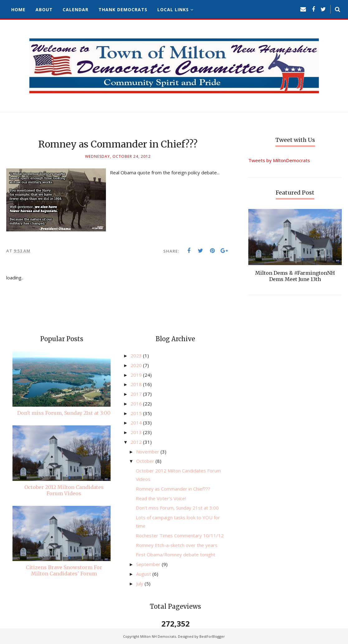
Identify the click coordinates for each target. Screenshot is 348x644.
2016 (137, 404)
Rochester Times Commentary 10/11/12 (180, 535)
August (144, 574)
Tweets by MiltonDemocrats (279, 160)
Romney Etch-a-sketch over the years (177, 545)
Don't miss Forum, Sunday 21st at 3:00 (64, 413)
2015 (137, 413)
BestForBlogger (212, 636)
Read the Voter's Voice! (161, 498)
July (140, 583)
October (146, 461)
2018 (137, 384)
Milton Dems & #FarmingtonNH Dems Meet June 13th (295, 276)
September (149, 564)
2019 (137, 375)
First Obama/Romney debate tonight (176, 554)
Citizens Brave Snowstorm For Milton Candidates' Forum (64, 570)
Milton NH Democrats (158, 636)
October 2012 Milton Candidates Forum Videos (64, 490)
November (148, 452)
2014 (137, 423)
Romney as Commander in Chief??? (173, 489)
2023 (137, 356)
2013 (137, 432)
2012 (137, 442)
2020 (137, 365)
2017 (137, 394)
